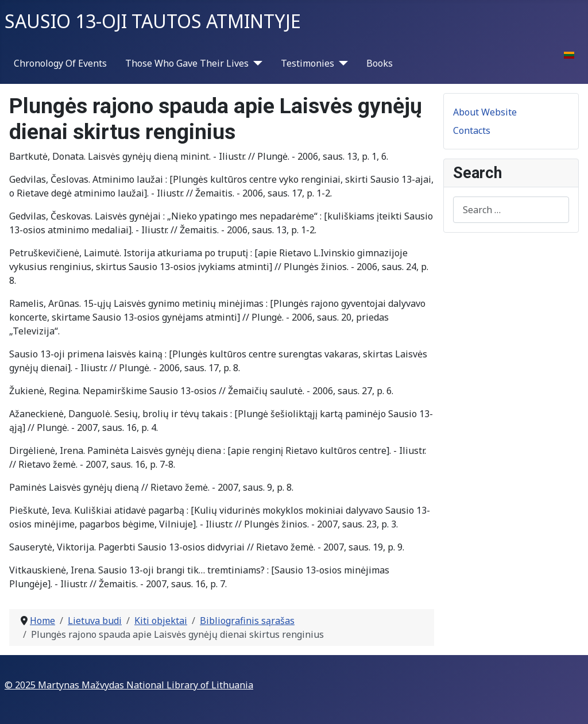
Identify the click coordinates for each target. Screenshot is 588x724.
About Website (485, 112)
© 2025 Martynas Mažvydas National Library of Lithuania (129, 685)
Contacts (472, 130)
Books (380, 63)
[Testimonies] (341, 63)
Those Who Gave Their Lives (187, 63)
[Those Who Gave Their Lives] (256, 63)
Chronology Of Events (60, 63)
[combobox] (511, 209)
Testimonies (307, 63)
